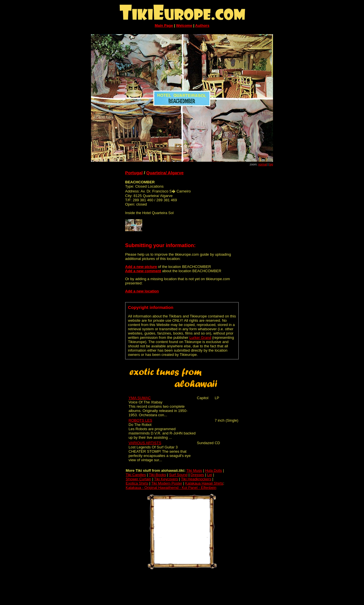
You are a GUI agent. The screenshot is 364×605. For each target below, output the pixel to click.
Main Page (164, 25)
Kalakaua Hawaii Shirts (204, 483)
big (271, 164)
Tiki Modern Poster (167, 483)
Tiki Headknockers (196, 479)
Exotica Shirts (137, 483)
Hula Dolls (213, 470)
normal (263, 164)
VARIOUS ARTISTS (145, 443)
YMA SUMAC (140, 398)
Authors (202, 25)
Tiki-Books (157, 475)
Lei (209, 475)
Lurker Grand (200, 338)
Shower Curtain (138, 479)
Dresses (197, 475)
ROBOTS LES (140, 420)
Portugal (134, 173)
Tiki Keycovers (166, 479)
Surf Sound (178, 475)
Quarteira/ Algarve (165, 173)
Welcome (184, 25)
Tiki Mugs (194, 470)
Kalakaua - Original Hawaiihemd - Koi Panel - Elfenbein (171, 488)
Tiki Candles (136, 475)
